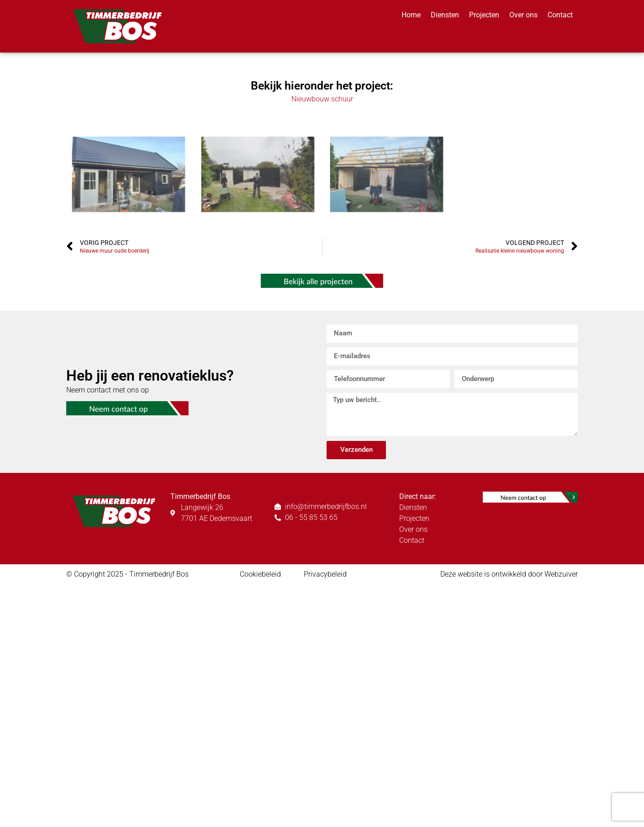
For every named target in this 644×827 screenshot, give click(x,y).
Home (411, 15)
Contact (560, 15)
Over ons (523, 15)
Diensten (445, 15)
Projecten (484, 15)
